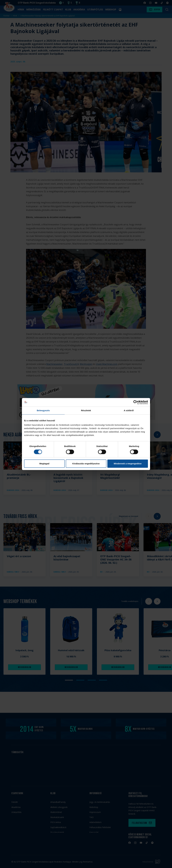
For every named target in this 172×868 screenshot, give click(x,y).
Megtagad (44, 464)
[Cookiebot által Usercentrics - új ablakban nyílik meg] (135, 402)
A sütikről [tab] (129, 410)
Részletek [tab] (86, 410)
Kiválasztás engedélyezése (86, 464)
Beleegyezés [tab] (43, 410)
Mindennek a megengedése (128, 464)
